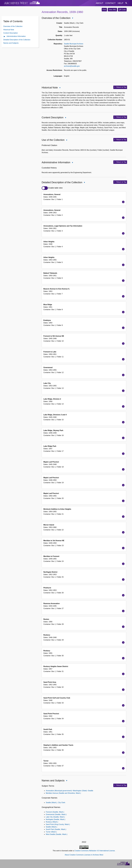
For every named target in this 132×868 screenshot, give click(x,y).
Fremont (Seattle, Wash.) (55, 812)
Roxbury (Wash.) (52, 822)
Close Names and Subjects (67, 781)
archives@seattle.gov (72, 66)
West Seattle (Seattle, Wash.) (57, 834)
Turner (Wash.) (51, 832)
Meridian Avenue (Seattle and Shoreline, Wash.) (63, 793)
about (100, 3)
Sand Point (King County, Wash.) (58, 824)
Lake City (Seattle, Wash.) (55, 817)
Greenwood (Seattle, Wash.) (56, 814)
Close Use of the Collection (67, 140)
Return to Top (120, 87)
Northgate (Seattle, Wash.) (56, 819)
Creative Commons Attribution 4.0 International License (95, 851)
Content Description (11, 33)
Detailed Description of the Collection (17, 40)
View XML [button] (112, 10)
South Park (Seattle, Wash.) (56, 829)
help (120, 3)
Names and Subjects (11, 43)
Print (104, 10)
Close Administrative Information (72, 163)
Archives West (16, 3)
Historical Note (9, 30)
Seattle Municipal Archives (74, 44)
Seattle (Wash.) (51, 827)
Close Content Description (65, 118)
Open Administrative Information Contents (5, 37)
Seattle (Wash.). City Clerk (55, 803)
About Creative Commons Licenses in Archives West (84, 855)
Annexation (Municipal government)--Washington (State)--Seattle (69, 791)
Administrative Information (16, 36)
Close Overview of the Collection (72, 18)
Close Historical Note (60, 88)
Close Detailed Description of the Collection (84, 183)
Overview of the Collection (13, 26)
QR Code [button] (122, 10)
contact (110, 3)
